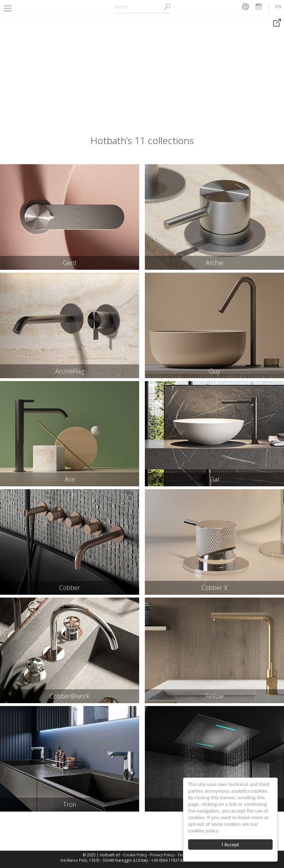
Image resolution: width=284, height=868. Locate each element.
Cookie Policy (135, 855)
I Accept (231, 845)
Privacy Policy (162, 855)
